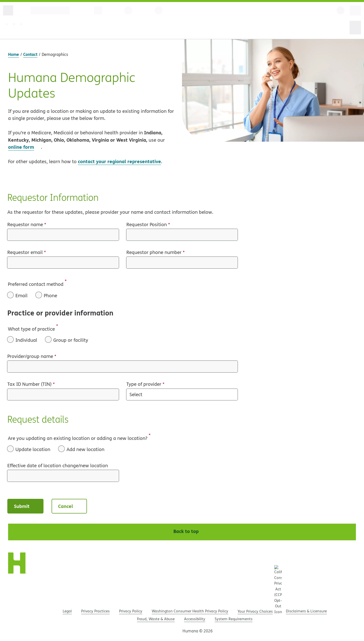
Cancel (70, 506)
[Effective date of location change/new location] (63, 476)
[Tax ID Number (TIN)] (63, 395)
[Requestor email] (63, 263)
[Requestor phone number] (182, 263)
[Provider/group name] (122, 367)
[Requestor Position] (182, 235)
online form (21, 147)
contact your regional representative (119, 161)
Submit (26, 506)
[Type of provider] (182, 395)
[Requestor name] (63, 235)
